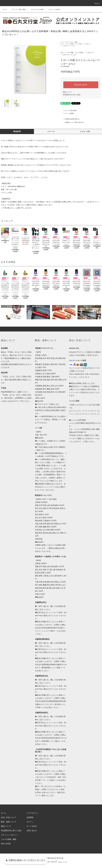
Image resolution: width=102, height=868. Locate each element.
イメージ (51, 131)
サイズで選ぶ (78, 44)
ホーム (5, 9)
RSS (3, 844)
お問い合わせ (32, 831)
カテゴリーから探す (36, 9)
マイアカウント (33, 813)
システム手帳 (69, 44)
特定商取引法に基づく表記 (72, 95)
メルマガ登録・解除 (9, 839)
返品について (67, 92)
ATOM (8, 844)
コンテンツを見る (53, 9)
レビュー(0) (85, 131)
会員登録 (30, 817)
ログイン (30, 822)
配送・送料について (9, 822)
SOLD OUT (81, 85)
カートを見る (32, 826)
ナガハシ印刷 (74, 42)
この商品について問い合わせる (72, 122)
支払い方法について (9, 817)
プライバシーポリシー (9, 835)
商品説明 (17, 131)
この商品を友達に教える (70, 119)
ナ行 (67, 42)
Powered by (51, 862)
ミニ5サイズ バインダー (68, 46)
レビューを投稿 (67, 113)
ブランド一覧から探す (17, 9)
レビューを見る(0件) (69, 110)
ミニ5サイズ (87, 44)
